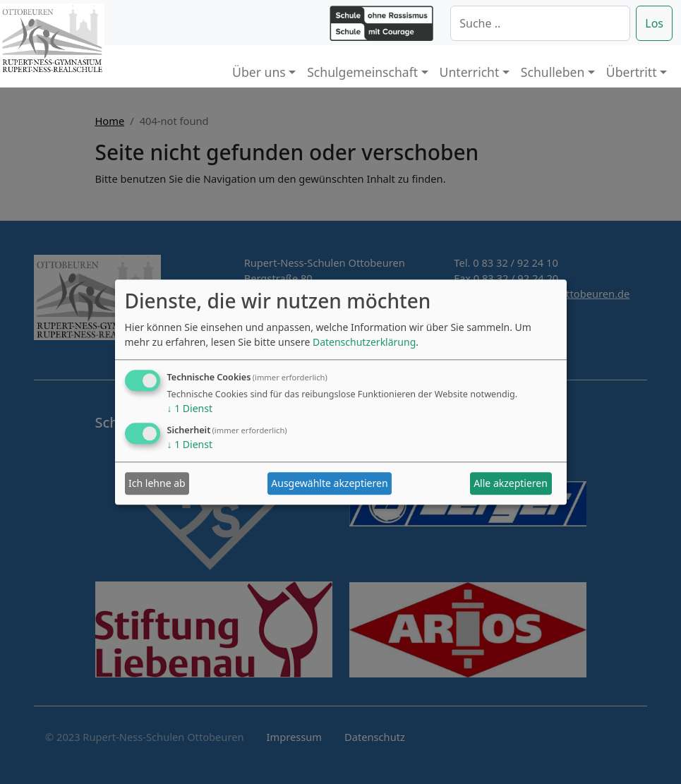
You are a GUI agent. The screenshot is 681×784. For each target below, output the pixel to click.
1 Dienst (190, 408)
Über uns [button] (259, 72)
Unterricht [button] (470, 72)
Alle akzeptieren (511, 484)
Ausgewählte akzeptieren (329, 484)
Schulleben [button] (553, 72)
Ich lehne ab (157, 484)
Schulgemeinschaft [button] (362, 72)
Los (654, 23)
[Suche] (540, 23)
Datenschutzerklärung (364, 342)
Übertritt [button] (632, 72)
